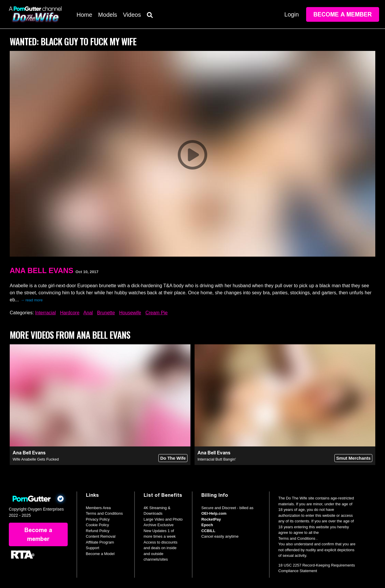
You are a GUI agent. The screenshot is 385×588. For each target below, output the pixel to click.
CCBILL (208, 531)
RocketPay (211, 519)
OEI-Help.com (214, 513)
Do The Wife (173, 458)
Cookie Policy (98, 525)
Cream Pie (157, 313)
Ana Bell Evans (42, 270)
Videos (132, 15)
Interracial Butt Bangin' (217, 459)
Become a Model (100, 554)
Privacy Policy (98, 519)
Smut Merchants (353, 458)
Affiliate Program (100, 542)
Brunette (106, 313)
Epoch (207, 525)
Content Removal (101, 536)
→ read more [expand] (32, 300)
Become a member (343, 14)
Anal (88, 313)
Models (107, 15)
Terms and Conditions (104, 513)
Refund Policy (98, 531)
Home (84, 15)
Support (93, 548)
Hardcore (70, 313)
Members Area (98, 508)
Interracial (45, 313)
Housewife (130, 313)
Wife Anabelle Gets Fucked (36, 459)
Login (292, 14)
